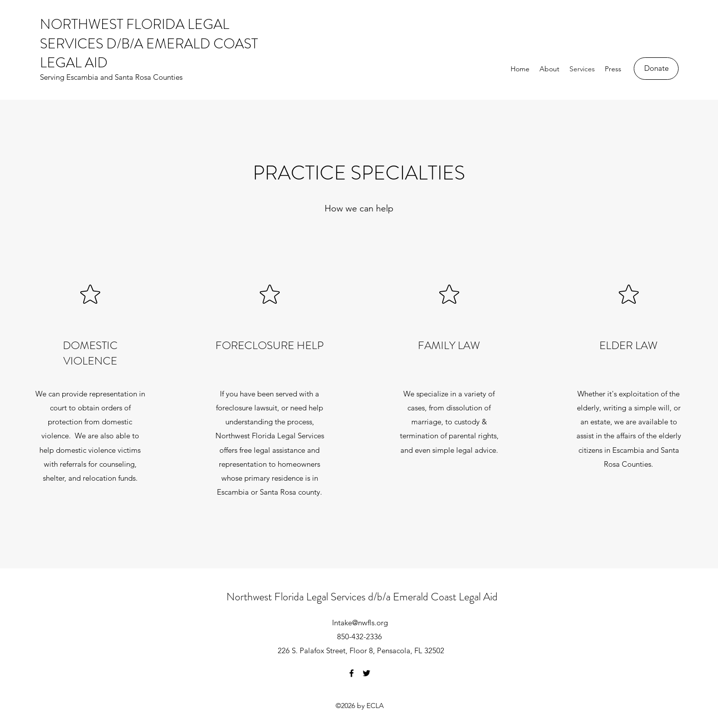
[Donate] (656, 69)
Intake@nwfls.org (360, 623)
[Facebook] (352, 673)
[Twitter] (366, 673)
